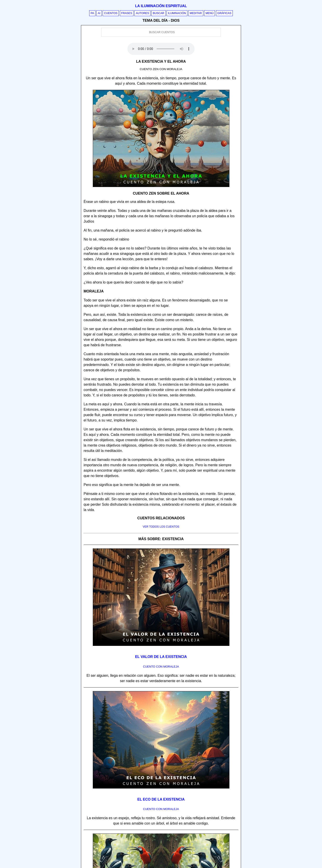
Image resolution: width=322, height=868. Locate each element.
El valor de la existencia (161, 657)
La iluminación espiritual (161, 6)
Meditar (196, 13)
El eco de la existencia (161, 799)
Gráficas (224, 13)
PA (92, 13)
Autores (142, 13)
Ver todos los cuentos (161, 527)
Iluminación (177, 13)
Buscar (158, 13)
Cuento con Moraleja (161, 667)
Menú (210, 13)
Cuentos (111, 13)
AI (99, 13)
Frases (127, 13)
